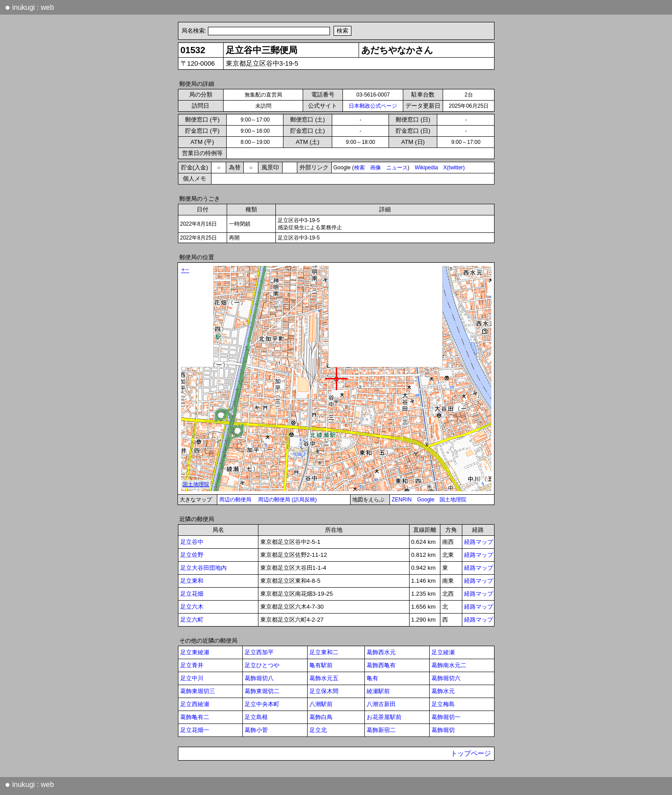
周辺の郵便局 (235, 500)
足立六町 (192, 620)
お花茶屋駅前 (384, 717)
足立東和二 (324, 652)
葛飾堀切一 (446, 717)
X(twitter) (454, 168)
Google (426, 500)
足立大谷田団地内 (203, 568)
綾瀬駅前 (378, 691)
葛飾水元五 (324, 678)
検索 (359, 168)
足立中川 (192, 678)
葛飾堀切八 (259, 678)
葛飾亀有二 (195, 717)
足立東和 (192, 581)
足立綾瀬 (443, 652)
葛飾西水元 (381, 652)
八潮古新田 (381, 704)
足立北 (318, 730)
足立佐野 (192, 555)
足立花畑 (192, 594)
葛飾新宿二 (381, 730)
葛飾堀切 (443, 730)
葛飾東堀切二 (262, 691)
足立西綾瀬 (195, 704)
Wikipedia (427, 168)
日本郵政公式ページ (373, 106)
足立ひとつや (262, 665)
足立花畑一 (195, 730)
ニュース (397, 168)
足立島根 (256, 717)
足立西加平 (259, 652)
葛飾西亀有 (381, 665)
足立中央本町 (262, 704)
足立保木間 (324, 691)
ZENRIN (402, 500)
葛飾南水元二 (449, 665)
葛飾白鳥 (321, 717)
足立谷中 (192, 542)
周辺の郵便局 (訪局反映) (287, 500)
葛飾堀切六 (446, 678)
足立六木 (192, 607)
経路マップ (479, 542)
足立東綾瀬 (195, 652)
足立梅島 (443, 704)
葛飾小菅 (256, 730)
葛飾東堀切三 (198, 691)
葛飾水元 (443, 691)
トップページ (471, 753)
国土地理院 (453, 500)
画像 (376, 168)
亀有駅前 (321, 665)
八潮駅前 (321, 704)
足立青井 (192, 665)
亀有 (372, 678)
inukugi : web (30, 7)
